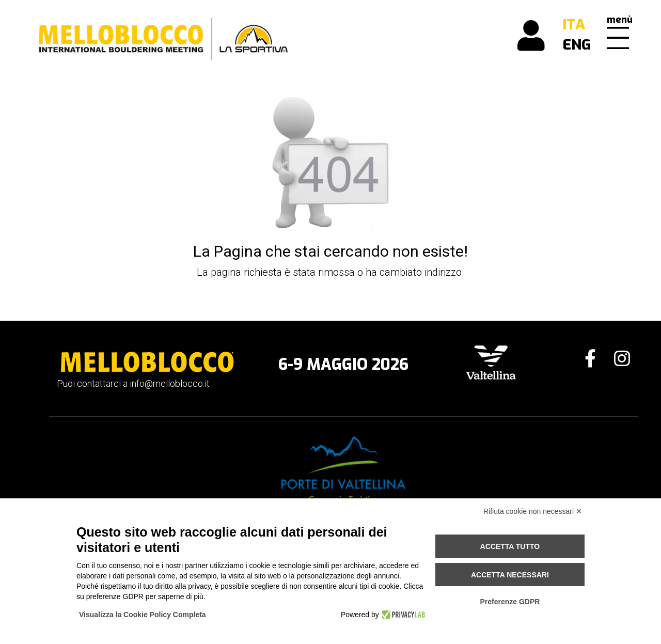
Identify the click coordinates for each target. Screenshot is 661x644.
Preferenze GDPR (510, 602)
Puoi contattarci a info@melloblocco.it (133, 383)
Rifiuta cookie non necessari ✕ (533, 511)
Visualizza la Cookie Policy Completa (143, 615)
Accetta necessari (510, 575)
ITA (574, 25)
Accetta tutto (510, 546)
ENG (577, 45)
